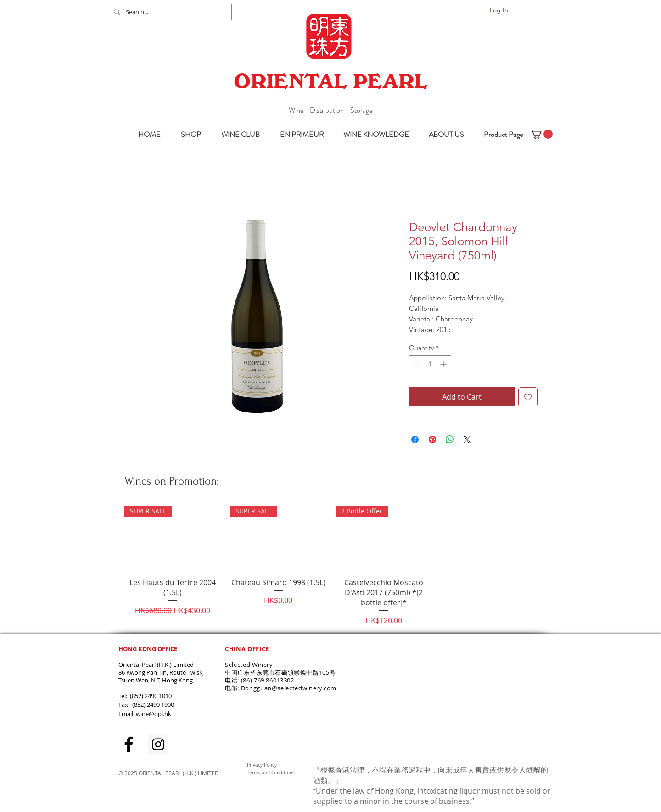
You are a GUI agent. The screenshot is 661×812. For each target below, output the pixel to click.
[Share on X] (467, 440)
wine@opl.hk (154, 714)
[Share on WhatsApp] (450, 440)
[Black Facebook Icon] (129, 744)
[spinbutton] (430, 364)
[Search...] (169, 12)
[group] (331, 566)
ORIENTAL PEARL (330, 81)
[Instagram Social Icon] (158, 744)
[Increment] (444, 364)
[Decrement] (416, 364)
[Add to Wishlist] (528, 397)
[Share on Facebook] (415, 440)
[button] (541, 134)
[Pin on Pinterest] (432, 440)
